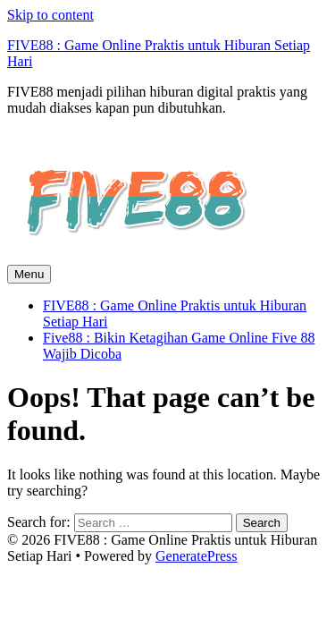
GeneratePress (197, 556)
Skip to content (50, 15)
